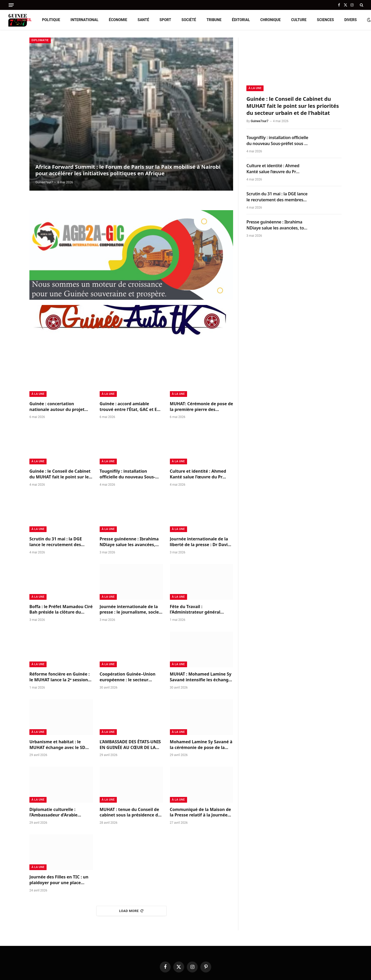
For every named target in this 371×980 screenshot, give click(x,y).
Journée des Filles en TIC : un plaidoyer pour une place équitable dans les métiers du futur (60, 880)
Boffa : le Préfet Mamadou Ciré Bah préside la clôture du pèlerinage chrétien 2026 (61, 610)
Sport (165, 20)
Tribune (214, 20)
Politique (51, 20)
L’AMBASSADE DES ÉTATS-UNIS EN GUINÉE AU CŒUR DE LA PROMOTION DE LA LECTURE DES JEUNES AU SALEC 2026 (130, 745)
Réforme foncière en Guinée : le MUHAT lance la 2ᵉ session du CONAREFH (59, 677)
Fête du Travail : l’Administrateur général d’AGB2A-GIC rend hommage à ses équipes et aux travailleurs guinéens (201, 610)
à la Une (38, 394)
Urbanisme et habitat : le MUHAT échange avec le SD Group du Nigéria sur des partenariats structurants (57, 745)
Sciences (325, 20)
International (84, 20)
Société (189, 20)
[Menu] (11, 5)
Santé (143, 20)
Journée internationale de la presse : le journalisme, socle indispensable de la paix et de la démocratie (130, 610)
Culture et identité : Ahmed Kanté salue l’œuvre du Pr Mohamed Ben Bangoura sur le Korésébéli (199, 474)
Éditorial (241, 20)
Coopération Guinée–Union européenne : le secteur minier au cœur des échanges (130, 677)
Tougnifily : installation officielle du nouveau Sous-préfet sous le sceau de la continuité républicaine (127, 474)
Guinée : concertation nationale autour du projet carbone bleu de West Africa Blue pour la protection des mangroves (58, 407)
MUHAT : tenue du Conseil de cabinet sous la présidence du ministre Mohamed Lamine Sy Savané (130, 813)
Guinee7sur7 (44, 182)
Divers (350, 20)
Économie (118, 20)
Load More (131, 911)
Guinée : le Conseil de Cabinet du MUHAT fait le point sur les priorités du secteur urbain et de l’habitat (60, 474)
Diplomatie (40, 40)
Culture (299, 20)
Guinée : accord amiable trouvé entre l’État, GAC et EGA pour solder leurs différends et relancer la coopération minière (131, 407)
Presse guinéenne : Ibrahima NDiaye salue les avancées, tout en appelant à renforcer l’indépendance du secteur (129, 542)
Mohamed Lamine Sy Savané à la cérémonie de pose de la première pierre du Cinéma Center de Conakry (201, 745)
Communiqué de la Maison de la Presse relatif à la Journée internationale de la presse (200, 813)
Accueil (24, 20)
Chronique (271, 20)
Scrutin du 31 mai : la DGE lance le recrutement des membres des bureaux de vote (61, 542)
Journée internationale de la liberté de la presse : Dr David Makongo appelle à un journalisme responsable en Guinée (200, 542)
